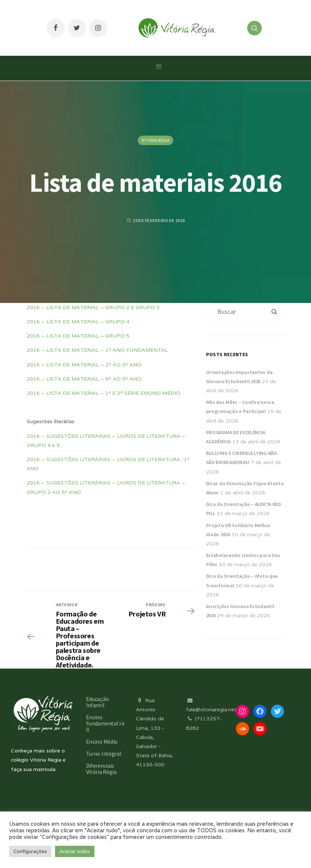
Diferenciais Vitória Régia (101, 769)
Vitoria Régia (155, 140)
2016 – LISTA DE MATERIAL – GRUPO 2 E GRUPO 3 (93, 307)
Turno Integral (104, 754)
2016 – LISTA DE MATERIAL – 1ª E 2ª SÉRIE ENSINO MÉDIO (104, 393)
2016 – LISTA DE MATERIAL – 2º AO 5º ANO (84, 365)
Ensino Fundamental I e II (105, 723)
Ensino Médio (102, 742)
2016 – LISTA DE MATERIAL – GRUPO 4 (78, 322)
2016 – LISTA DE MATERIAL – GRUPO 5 (78, 336)
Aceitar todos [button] (75, 851)
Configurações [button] (30, 851)
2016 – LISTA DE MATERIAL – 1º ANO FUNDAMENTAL (97, 350)
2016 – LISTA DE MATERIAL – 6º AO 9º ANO (84, 379)
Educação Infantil (97, 702)
